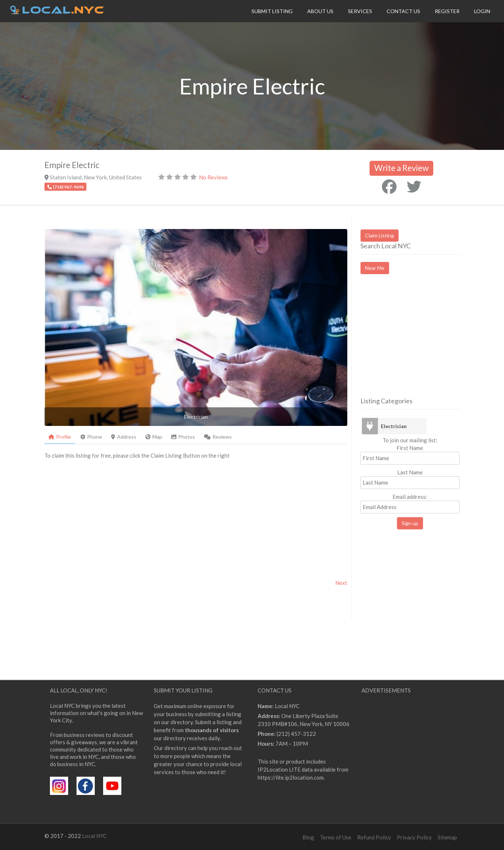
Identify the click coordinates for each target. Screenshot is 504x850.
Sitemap (447, 837)
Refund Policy (374, 837)
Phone (91, 437)
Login (482, 11)
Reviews (218, 437)
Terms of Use (336, 837)
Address (124, 437)
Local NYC (94, 836)
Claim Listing (380, 235)
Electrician (394, 426)
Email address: (410, 503)
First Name (410, 448)
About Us (320, 11)
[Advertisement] (422, 342)
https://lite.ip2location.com (291, 777)
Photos (183, 437)
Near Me (375, 268)
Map (154, 437)
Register (447, 11)
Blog (308, 837)
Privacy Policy (414, 837)
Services (360, 11)
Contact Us (403, 11)
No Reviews (213, 177)
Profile (60, 437)
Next (341, 583)
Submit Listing (272, 11)
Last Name (410, 472)
